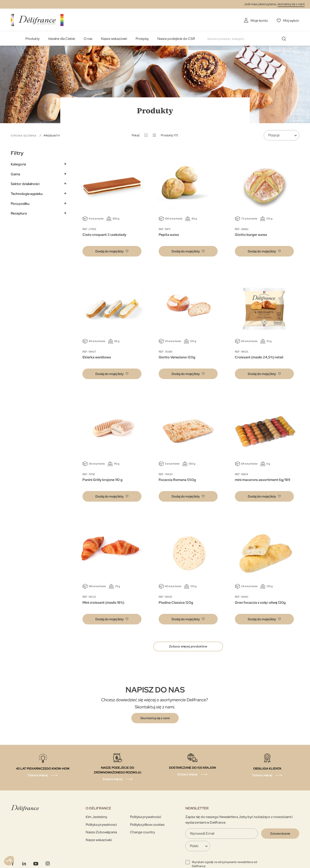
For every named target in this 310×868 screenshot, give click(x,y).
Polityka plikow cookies (147, 825)
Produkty (33, 39)
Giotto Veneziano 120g (177, 357)
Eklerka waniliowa (97, 357)
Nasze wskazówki (114, 39)
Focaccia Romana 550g (177, 480)
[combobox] (248, 39)
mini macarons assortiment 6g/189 (263, 480)
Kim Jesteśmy (96, 817)
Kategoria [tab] (18, 164)
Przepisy (142, 39)
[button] (112, 251)
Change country (143, 832)
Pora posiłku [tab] (20, 204)
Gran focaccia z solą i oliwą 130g (260, 603)
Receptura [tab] (19, 213)
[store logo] (37, 20)
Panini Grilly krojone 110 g (102, 480)
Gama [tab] (15, 174)
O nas (88, 39)
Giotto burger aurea (251, 235)
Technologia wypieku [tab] (27, 194)
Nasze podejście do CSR (176, 39)
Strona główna (24, 136)
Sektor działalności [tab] (25, 184)
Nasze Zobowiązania (101, 832)
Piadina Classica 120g (176, 603)
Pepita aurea (169, 235)
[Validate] (280, 834)
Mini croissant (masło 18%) (103, 603)
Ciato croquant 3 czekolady (104, 235)
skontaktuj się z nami (291, 4)
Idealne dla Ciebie (62, 39)
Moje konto (259, 21)
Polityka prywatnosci (101, 825)
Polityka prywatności (146, 817)
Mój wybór (291, 21)
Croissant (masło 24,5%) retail (259, 357)
